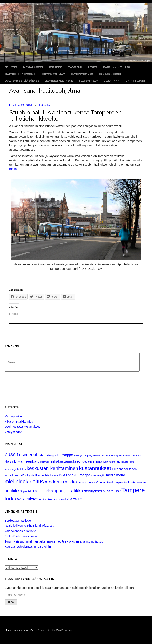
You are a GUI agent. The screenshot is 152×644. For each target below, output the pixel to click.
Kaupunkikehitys (116, 67)
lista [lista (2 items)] (47, 475)
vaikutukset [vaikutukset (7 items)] (27, 499)
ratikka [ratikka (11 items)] (76, 491)
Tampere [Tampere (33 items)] (133, 490)
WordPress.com (64, 630)
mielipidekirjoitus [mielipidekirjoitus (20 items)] (24, 482)
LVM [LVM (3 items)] (62, 475)
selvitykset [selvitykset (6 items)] (93, 491)
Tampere (75, 67)
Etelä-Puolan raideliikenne (22, 536)
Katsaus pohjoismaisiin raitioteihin (28, 547)
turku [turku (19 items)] (10, 499)
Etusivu (11, 67)
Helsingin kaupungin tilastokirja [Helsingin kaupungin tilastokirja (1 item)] (126, 455)
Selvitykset (88, 81)
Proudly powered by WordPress (21, 630)
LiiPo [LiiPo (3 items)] (22, 475)
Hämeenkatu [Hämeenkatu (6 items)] (29, 461)
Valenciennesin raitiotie (20, 531)
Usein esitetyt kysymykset (22, 427)
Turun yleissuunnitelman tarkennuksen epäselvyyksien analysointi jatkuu (54, 541)
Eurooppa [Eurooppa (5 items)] (65, 455)
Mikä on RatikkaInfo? (19, 421)
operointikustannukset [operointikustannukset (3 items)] (131, 482)
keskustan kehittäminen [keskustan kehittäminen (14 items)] (52, 468)
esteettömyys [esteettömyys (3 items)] (47, 455)
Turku (92, 67)
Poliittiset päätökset (22, 81)
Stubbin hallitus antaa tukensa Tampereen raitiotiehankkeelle (65, 115)
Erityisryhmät (53, 74)
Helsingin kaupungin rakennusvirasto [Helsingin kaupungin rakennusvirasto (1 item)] (92, 455)
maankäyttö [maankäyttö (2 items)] (98, 475)
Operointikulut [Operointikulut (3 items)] (106, 482)
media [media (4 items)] (111, 475)
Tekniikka (112, 81)
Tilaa (11, 602)
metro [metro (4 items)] (121, 475)
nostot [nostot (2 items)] (91, 482)
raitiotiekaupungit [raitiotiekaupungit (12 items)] (51, 491)
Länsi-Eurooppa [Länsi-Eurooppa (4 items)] (78, 475)
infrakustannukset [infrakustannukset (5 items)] (65, 461)
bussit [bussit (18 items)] (11, 454)
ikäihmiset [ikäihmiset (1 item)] (45, 462)
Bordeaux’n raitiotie (18, 520)
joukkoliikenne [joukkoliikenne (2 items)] (112, 462)
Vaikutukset (135, 81)
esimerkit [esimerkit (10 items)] (28, 455)
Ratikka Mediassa (59, 81)
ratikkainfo (43, 105)
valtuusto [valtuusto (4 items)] (61, 499)
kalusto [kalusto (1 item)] (124, 462)
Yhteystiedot (13, 432)
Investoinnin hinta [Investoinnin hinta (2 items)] (91, 462)
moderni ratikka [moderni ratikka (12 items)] (61, 482)
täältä (13, 169)
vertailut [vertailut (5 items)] (75, 499)
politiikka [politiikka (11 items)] (13, 491)
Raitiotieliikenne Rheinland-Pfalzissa (29, 526)
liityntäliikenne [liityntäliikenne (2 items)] (35, 475)
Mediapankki (33, 67)
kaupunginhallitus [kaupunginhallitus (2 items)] (15, 469)
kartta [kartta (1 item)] (132, 462)
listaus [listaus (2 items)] (54, 475)
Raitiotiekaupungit (20, 74)
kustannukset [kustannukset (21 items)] (95, 468)
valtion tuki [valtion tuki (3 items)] (46, 499)
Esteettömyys (82, 74)
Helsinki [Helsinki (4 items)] (11, 461)
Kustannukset (110, 74)
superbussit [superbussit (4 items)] (112, 491)
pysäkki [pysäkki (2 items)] (28, 491)
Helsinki (56, 67)
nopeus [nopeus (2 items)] (82, 482)
